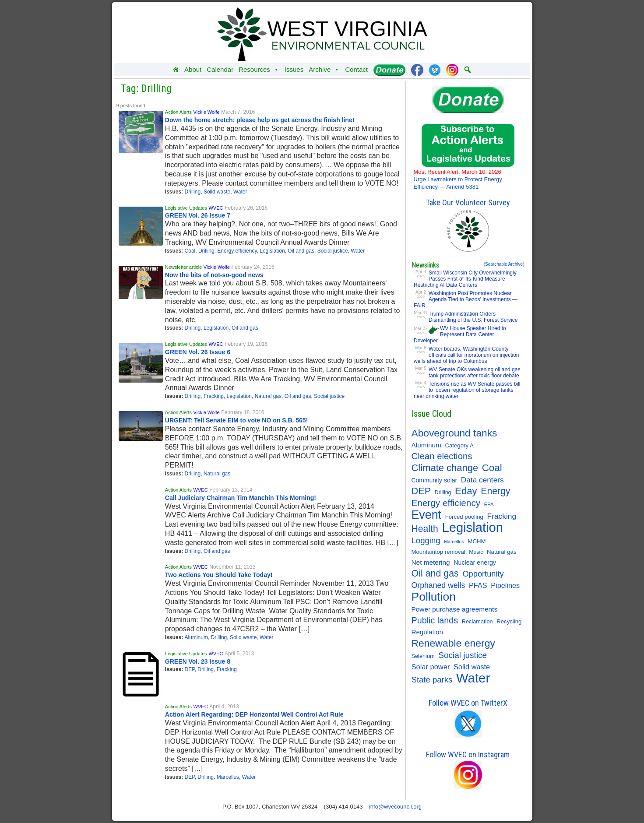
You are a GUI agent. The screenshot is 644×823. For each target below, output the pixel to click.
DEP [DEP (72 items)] (421, 491)
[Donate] (389, 70)
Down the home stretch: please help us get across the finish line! (260, 120)
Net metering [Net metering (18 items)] (431, 562)
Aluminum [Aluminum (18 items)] (426, 445)
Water (240, 192)
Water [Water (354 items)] (473, 678)
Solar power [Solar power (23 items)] (431, 667)
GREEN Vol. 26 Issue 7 (198, 215)
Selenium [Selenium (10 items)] (423, 656)
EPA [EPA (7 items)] (489, 504)
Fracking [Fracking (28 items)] (502, 516)
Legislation (272, 251)
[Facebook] (417, 70)
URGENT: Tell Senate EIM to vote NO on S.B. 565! (236, 420)
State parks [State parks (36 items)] (432, 680)
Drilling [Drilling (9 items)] (443, 492)
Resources (259, 70)
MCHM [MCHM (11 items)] (477, 541)
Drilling (193, 192)
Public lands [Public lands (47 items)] (435, 620)
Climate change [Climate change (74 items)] (445, 468)
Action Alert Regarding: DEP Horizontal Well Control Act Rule (254, 714)
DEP (190, 669)
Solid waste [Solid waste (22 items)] (472, 667)
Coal (190, 251)
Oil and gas (301, 251)
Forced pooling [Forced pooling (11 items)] (464, 517)
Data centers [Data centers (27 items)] (482, 480)
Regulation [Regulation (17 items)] (427, 632)
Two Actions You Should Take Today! (219, 575)
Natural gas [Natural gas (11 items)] (501, 552)
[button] (468, 70)
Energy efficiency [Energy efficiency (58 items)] (446, 503)
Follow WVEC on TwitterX (468, 703)
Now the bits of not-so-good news (214, 275)
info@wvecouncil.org (395, 807)
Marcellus (228, 777)
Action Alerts (178, 112)
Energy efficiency (237, 251)
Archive (324, 70)
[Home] (176, 70)
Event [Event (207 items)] (427, 515)
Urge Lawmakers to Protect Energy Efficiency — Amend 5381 (458, 179)
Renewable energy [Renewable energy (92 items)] (453, 643)
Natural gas (268, 396)
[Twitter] (435, 70)
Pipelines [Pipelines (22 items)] (505, 585)
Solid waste (217, 192)
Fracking (214, 396)
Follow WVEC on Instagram (468, 754)
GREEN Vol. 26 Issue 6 (198, 352)
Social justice (333, 251)
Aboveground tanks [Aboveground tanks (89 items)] (454, 433)
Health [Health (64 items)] (425, 529)
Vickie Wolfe (207, 112)
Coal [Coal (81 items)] (492, 468)
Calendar (220, 69)
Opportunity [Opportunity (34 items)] (483, 574)
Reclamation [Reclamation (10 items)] (477, 621)
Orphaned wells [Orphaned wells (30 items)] (438, 585)
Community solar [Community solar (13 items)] (435, 480)
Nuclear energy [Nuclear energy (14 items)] (475, 563)
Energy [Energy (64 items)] (495, 491)
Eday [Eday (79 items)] (466, 491)
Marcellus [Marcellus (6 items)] (454, 542)
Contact (356, 69)
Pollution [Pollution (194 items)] (434, 597)
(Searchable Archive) (504, 264)
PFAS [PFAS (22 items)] (478, 585)
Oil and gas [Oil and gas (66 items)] (435, 573)
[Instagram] (452, 70)
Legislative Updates (186, 208)
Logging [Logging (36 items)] (426, 540)
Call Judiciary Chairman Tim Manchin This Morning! (241, 498)
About (193, 69)
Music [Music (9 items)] (476, 552)
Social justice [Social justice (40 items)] (463, 655)
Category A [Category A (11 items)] (459, 445)
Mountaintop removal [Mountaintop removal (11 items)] (438, 552)
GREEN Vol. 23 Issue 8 (198, 661)
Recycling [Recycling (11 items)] (509, 621)
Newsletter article (183, 267)
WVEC (216, 208)
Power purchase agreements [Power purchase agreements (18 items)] (455, 609)
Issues (294, 69)
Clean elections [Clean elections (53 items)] (442, 456)
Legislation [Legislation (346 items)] (472, 528)
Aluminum (196, 637)
